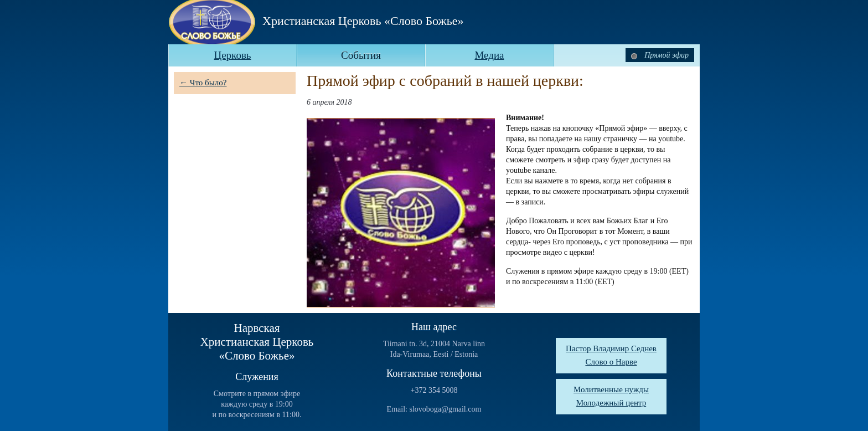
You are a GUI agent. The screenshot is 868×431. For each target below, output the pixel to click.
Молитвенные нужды (611, 389)
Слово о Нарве (611, 362)
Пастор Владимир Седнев (611, 348)
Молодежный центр (611, 403)
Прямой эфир (660, 55)
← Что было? (203, 83)
